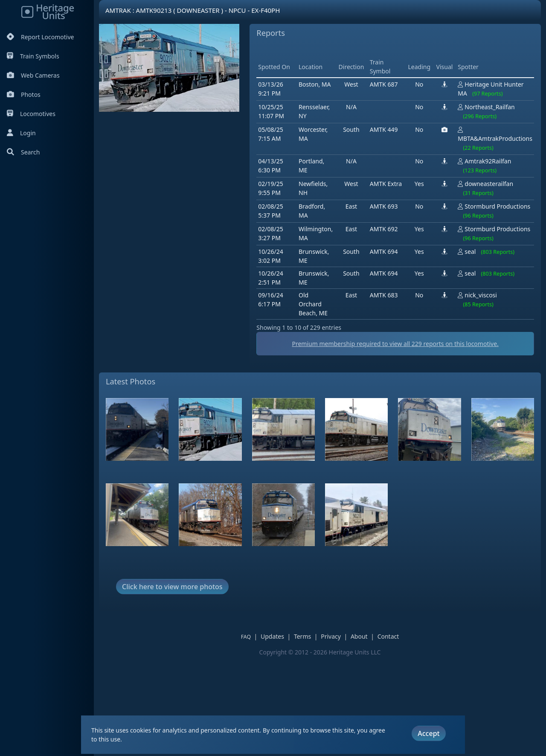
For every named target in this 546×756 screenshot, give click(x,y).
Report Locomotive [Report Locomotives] (40, 37)
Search (23, 152)
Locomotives (31, 114)
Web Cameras (33, 75)
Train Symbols (33, 56)
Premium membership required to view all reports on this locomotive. (320, 443)
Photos (24, 94)
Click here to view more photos (172, 685)
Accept (428, 733)
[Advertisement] (261, 200)
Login (21, 133)
